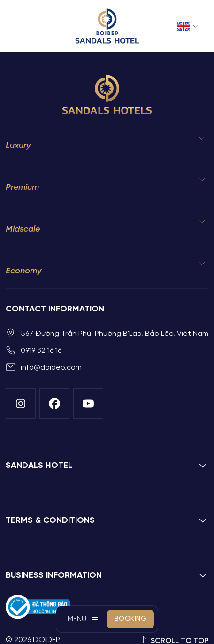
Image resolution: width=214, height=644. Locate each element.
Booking (131, 619)
